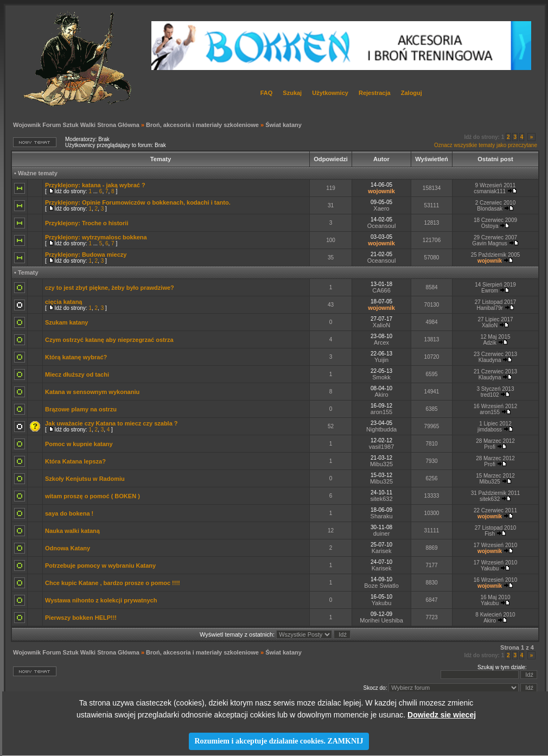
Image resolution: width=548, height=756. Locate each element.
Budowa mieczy (104, 255)
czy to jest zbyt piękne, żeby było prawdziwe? (110, 288)
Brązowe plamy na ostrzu (81, 409)
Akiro (382, 395)
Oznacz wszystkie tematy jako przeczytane (486, 145)
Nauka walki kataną (72, 531)
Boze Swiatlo (381, 586)
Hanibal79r (489, 308)
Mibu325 (381, 464)
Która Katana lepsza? (75, 461)
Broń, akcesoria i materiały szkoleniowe (202, 125)
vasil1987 (381, 447)
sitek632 (382, 499)
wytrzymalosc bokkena (114, 237)
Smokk (381, 377)
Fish (490, 534)
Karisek (382, 551)
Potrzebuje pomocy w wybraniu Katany (100, 566)
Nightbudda (381, 429)
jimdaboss (490, 430)
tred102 (490, 395)
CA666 (381, 290)
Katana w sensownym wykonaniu (92, 392)
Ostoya (490, 226)
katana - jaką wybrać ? (114, 185)
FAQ (267, 93)
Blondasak (490, 209)
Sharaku (382, 516)
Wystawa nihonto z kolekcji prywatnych (101, 600)
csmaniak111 (490, 191)
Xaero (381, 208)
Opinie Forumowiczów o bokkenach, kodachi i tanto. (156, 202)
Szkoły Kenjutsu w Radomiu (85, 479)
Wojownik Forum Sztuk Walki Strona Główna (76, 125)
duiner (382, 533)
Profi (490, 447)
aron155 (381, 412)
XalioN (381, 325)
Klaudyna (490, 360)
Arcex (381, 342)
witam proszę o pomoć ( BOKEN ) (93, 496)
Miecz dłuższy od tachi (77, 374)
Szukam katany (66, 322)
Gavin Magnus (489, 243)
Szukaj (292, 93)
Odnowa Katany (68, 548)
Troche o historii (105, 223)
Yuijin (381, 360)
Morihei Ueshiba (381, 620)
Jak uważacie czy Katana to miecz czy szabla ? (111, 423)
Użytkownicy (330, 93)
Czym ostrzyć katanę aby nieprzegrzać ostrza (109, 340)
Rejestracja (375, 93)
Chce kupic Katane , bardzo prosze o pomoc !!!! (113, 583)
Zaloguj (412, 93)
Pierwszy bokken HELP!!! (81, 618)
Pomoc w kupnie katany (79, 444)
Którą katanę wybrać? (76, 357)
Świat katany (283, 125)
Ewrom (490, 291)
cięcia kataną (64, 302)
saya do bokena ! (69, 513)
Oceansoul (382, 226)
